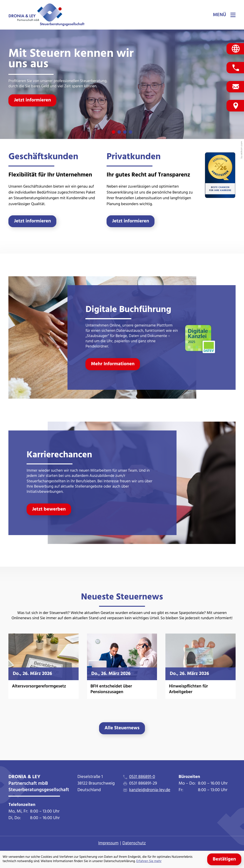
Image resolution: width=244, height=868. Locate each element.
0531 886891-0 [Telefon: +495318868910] (142, 777)
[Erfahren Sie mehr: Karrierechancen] (49, 509)
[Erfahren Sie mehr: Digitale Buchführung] (113, 364)
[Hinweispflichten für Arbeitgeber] (200, 666)
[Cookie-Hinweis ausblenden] (224, 859)
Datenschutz (134, 843)
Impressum (108, 843)
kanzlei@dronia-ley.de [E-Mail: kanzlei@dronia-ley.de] (150, 790)
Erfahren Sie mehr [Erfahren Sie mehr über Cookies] (149, 862)
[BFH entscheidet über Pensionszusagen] (122, 666)
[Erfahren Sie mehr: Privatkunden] (131, 221)
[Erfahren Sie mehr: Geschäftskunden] (32, 221)
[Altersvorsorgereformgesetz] (43, 666)
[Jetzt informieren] (32, 100)
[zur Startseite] (46, 15)
